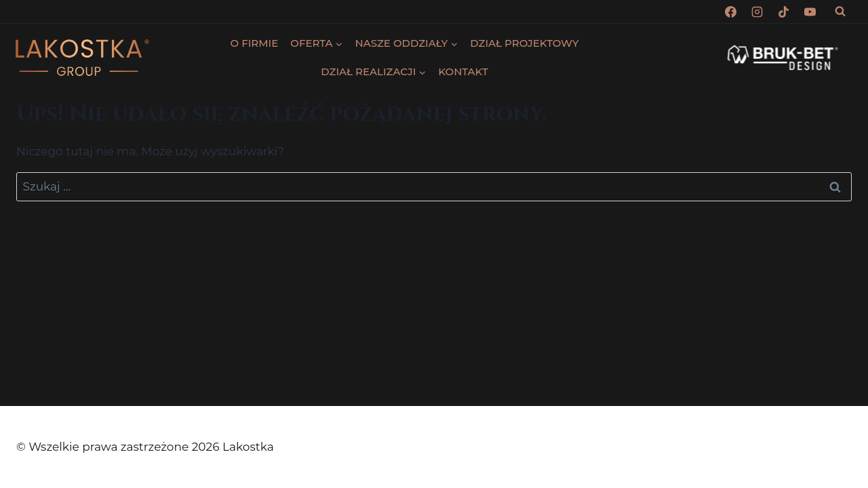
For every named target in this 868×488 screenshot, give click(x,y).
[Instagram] (757, 12)
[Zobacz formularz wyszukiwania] (840, 12)
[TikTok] (784, 12)
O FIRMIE (255, 43)
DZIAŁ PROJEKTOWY (524, 43)
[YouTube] (810, 12)
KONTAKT (463, 72)
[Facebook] (731, 12)
